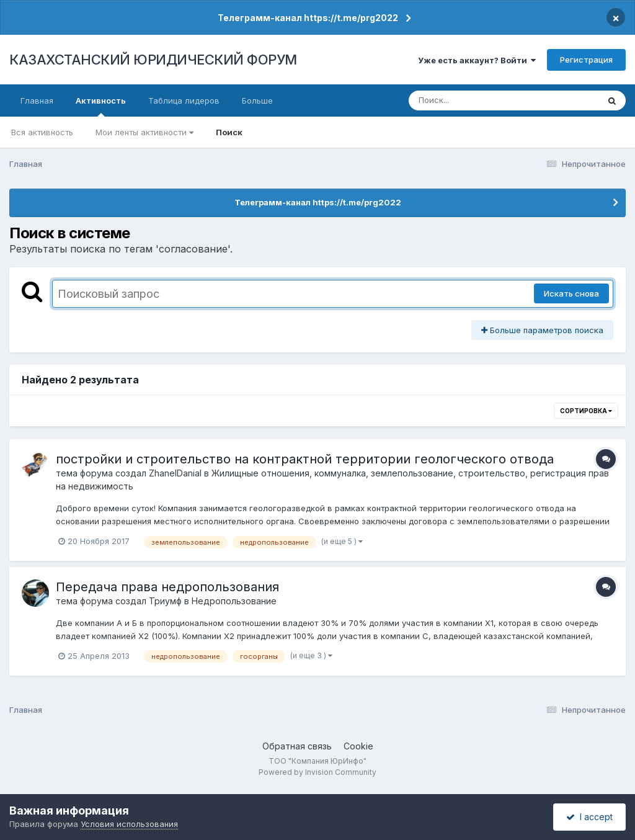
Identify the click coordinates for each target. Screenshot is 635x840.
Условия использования (129, 824)
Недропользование (234, 601)
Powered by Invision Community (317, 772)
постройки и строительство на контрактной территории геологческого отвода (305, 459)
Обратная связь (297, 746)
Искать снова (571, 293)
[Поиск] (480, 101)
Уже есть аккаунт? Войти (477, 60)
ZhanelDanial (175, 473)
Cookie (358, 746)
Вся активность (42, 132)
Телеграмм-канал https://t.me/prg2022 (308, 18)
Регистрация (586, 60)
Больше (257, 101)
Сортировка (586, 411)
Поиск (229, 132)
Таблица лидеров (184, 101)
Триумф (165, 601)
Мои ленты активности (144, 132)
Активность (101, 106)
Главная (37, 101)
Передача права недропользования (167, 587)
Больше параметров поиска (542, 330)
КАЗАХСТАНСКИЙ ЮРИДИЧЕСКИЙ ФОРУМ (153, 60)
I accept (589, 817)
